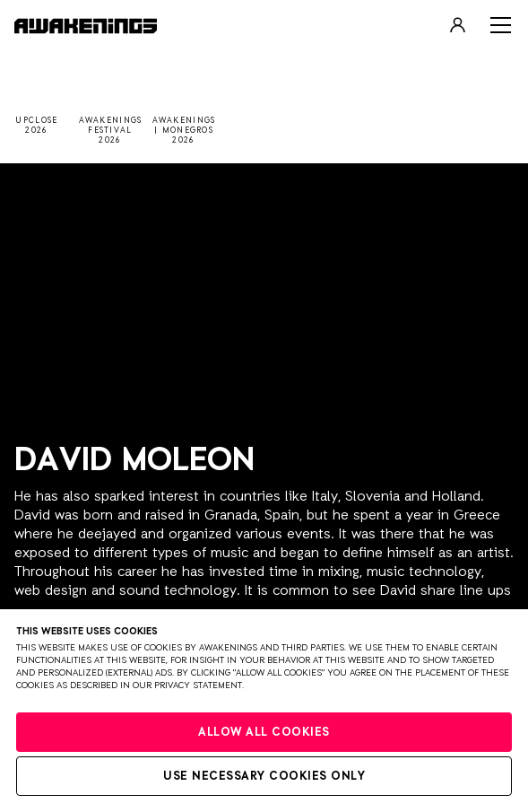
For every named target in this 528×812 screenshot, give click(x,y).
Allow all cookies (264, 733)
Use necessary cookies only (264, 777)
